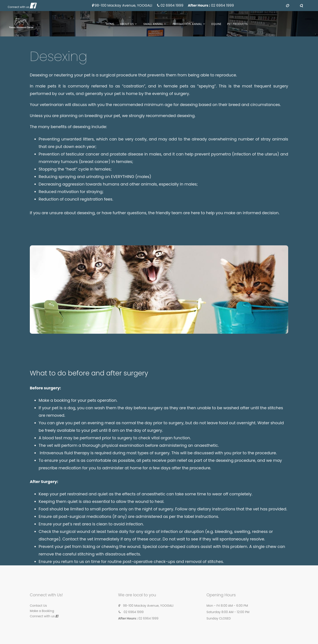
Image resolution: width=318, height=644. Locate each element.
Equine (217, 24)
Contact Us (38, 606)
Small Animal (153, 24)
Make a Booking (42, 611)
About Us (127, 24)
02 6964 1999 (172, 6)
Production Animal (187, 24)
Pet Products (238, 24)
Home (110, 24)
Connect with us (18, 7)
